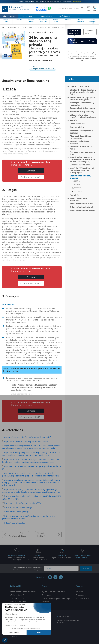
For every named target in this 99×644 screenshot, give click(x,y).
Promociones (81, 595)
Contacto (46, 602)
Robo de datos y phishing (82, 111)
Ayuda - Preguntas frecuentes (54, 592)
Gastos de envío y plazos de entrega (56, 598)
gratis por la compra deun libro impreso (16, 557)
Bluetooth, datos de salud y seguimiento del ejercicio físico (83, 92)
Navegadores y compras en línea (83, 153)
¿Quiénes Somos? (17, 595)
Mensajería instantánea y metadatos (82, 104)
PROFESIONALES (65, 617)
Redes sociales (77, 127)
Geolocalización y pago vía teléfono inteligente (83, 98)
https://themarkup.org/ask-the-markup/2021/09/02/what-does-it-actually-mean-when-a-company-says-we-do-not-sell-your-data (31, 447)
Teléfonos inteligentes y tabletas (81, 132)
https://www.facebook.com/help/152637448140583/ (26, 441)
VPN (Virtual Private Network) (79, 142)
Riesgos (77, 184)
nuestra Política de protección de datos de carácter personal (25, 570)
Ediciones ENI (16, 9)
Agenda (73, 120)
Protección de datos (18, 602)
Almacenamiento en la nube (81, 148)
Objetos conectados (79, 86)
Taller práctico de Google (82, 207)
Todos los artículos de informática (23, 592)
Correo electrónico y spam (83, 108)
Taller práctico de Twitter (82, 204)
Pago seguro (47, 595)
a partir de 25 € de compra (62, 556)
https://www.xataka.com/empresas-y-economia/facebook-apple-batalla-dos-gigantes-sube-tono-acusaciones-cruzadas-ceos (31, 461)
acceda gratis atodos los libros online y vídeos (39, 557)
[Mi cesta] (88, 9)
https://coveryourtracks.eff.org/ (18, 507)
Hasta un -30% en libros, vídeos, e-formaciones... (50, 2)
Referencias (79, 191)
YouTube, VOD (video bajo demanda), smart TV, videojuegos (19, 536)
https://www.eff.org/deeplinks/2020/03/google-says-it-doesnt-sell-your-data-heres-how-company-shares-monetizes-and (31, 454)
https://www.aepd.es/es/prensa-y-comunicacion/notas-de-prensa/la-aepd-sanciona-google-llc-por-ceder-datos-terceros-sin (31, 475)
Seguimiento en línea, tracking (80, 177)
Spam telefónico (78, 124)
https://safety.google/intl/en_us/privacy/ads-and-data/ (27, 437)
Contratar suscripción (31, 177)
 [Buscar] (82, 9)
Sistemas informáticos (81, 165)
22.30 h (77, 181)
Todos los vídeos (82, 598)
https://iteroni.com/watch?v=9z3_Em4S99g (23, 503)
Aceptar (86, 568)
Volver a (43, 68)
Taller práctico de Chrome (82, 211)
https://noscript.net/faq (15, 523)
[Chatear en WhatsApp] (50, 9)
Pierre (41, 60)
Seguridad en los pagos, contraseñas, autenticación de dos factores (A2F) (83, 159)
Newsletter (80, 592)
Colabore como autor (18, 598)
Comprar (31, 171)
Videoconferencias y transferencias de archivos (83, 116)
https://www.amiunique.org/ (17, 512)
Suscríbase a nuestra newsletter (25, 568)
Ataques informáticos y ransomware (81, 137)
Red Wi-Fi (41, 536)
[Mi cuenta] (95, 9)
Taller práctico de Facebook (78, 199)
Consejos (78, 188)
